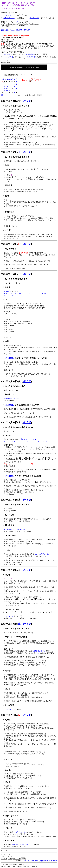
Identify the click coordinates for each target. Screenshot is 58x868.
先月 (3, 79)
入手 (17, 832)
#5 (4, 212)
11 (4, 88)
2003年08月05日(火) (11, 381)
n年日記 (27, 101)
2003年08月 (9, 79)
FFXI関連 (10, 358)
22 (14, 91)
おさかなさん (7, 54)
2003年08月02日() (11, 152)
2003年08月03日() (11, 244)
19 (7, 91)
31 (2, 95)
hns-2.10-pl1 (28, 861)
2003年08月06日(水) (11, 422)
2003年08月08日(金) (11, 570)
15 (14, 88)
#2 (4, 116)
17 (2, 91)
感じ (11, 709)
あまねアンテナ (9, 18)
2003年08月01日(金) (11, 101)
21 (12, 91)
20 (10, 91)
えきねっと (8, 291)
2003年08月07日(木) (11, 500)
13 (10, 88)
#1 (4, 106)
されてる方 (23, 832)
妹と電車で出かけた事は (21, 845)
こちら (16, 22)
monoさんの (9, 57)
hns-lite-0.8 (36, 861)
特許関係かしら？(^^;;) (12, 399)
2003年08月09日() (11, 624)
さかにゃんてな (10, 15)
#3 (4, 185)
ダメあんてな (34, 18)
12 (7, 88)
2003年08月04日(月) (11, 274)
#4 (4, 196)
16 (16, 88)
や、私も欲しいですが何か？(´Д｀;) (16, 529)
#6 (4, 230)
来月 (16, 79)
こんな (6, 709)
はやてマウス (9, 616)
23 (16, 91)
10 (2, 88)
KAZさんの (31, 57)
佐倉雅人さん (31, 54)
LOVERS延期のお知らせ (43, 554)
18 (4, 91)
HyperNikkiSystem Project (49, 861)
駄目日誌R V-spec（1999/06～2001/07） (16, 30)
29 (14, 93)
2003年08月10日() (11, 715)
